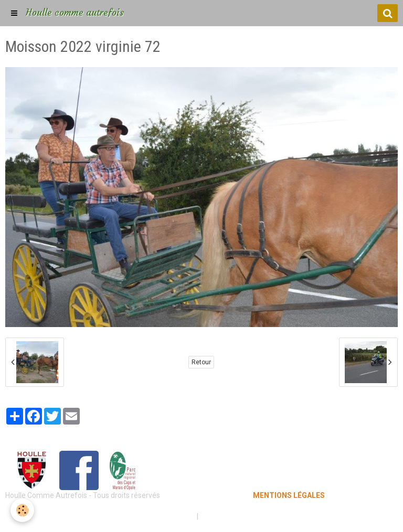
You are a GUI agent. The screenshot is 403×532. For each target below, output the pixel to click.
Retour (201, 362)
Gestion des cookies (234, 516)
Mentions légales (165, 516)
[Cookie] (22, 510)
